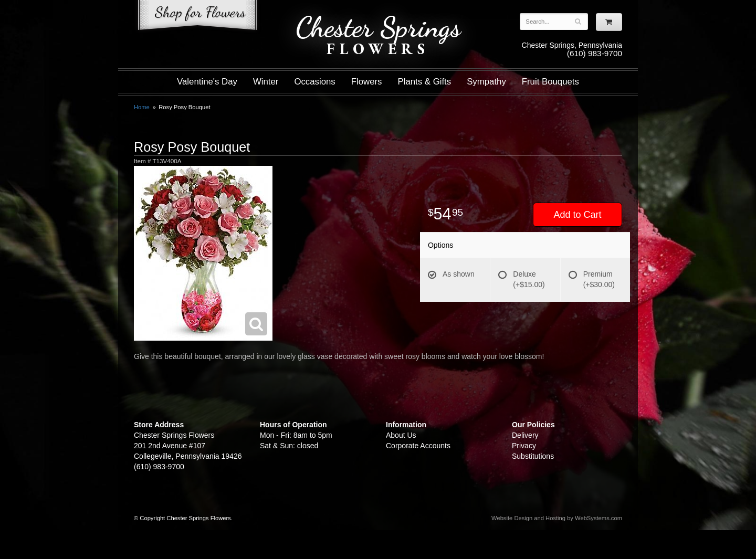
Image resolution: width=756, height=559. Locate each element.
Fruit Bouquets (550, 82)
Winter (266, 82)
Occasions (314, 82)
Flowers (367, 82)
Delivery (525, 435)
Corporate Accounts (418, 446)
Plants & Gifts (425, 82)
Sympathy (486, 82)
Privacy (524, 446)
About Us (401, 435)
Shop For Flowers (197, 17)
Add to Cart (577, 215)
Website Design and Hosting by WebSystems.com (557, 518)
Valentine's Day (207, 82)
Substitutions (533, 456)
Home (142, 107)
